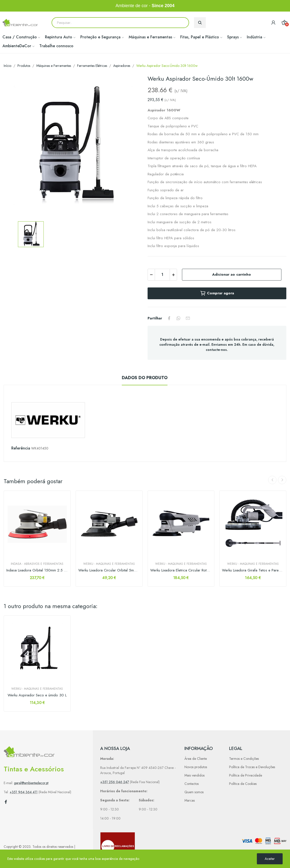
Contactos (192, 784)
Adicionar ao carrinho (232, 274)
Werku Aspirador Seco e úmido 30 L (37, 695)
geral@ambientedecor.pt (31, 783)
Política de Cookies (243, 784)
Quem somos (194, 792)
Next (282, 480)
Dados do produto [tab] (145, 378)
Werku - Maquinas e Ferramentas (109, 564)
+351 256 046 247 (115, 782)
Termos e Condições (244, 759)
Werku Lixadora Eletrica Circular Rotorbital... (181, 570)
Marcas (190, 800)
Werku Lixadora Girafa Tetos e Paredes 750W (253, 570)
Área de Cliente (196, 759)
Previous (272, 480)
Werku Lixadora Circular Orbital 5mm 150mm (109, 570)
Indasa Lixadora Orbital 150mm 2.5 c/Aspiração (37, 570)
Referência (21, 448)
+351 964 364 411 (24, 792)
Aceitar (270, 859)
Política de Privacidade (246, 775)
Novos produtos (196, 767)
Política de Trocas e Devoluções (252, 767)
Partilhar (169, 318)
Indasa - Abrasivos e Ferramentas (37, 564)
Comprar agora (217, 293)
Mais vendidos (194, 775)
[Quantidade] (162, 275)
